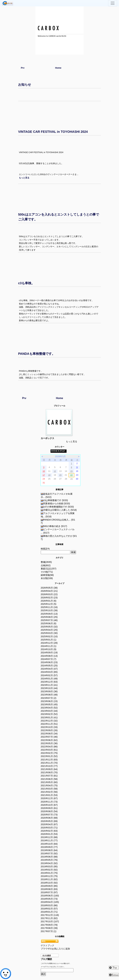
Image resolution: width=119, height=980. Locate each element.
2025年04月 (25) (49, 630)
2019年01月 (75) (49, 873)
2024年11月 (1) (49, 646)
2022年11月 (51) (49, 724)
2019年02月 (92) (49, 870)
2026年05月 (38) (49, 588)
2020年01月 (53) (49, 834)
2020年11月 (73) (49, 802)
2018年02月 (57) (49, 909)
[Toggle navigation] (113, 3)
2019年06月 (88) (49, 857)
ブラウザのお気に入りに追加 (55, 949)
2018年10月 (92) (49, 883)
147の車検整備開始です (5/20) (57, 507)
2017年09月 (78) (49, 925)
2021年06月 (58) (49, 779)
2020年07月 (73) (49, 815)
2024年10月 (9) (49, 649)
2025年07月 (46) (49, 620)
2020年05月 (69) (49, 821)
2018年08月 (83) (49, 889)
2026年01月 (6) (49, 601)
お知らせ (25, 85)
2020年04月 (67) (49, 824)
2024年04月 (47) (49, 669)
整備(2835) (46, 562)
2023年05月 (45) (49, 704)
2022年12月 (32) (49, 721)
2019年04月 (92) (49, 863)
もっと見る (72, 441)
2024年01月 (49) (49, 679)
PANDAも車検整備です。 (37, 354)
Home (58, 68)
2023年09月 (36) (49, 691)
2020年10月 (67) (49, 805)
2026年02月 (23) (49, 598)
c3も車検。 (26, 283)
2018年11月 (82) (49, 879)
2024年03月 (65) (49, 672)
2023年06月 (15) (49, 701)
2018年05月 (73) (49, 899)
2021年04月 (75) (49, 785)
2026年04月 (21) (49, 591)
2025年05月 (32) (49, 627)
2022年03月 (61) (49, 750)
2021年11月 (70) (49, 763)
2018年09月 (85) (49, 886)
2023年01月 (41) (49, 717)
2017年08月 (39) (49, 928)
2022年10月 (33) (49, 727)
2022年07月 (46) (49, 737)
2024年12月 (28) (49, 643)
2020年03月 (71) (49, 828)
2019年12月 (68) (49, 837)
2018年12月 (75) (49, 876)
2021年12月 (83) (49, 760)
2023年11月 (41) (49, 685)
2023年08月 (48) (49, 695)
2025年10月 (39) (49, 610)
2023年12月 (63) (49, 682)
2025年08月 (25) (49, 617)
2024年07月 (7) (49, 659)
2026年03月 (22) (49, 594)
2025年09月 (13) (49, 614)
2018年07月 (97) (49, 892)
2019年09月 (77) (49, 847)
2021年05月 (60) (49, 782)
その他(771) (47, 572)
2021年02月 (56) (49, 792)
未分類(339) (47, 578)
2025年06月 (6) (49, 623)
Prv (23, 68)
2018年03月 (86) (49, 905)
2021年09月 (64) (49, 769)
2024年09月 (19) (49, 653)
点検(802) (46, 565)
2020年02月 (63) (49, 831)
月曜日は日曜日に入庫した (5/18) (59, 510)
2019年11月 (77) (49, 840)
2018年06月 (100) (50, 896)
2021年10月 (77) (49, 766)
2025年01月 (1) (49, 640)
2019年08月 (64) (49, 850)
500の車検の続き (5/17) (54, 526)
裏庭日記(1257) (49, 569)
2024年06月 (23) (49, 662)
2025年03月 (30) (49, 633)
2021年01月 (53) (49, 795)
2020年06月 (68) (49, 818)
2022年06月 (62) (49, 740)
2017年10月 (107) (50, 921)
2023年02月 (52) (49, 714)
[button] (24, 178)
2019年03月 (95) (49, 867)
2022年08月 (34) (49, 734)
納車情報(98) (47, 575)
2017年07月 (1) (49, 931)
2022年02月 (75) (49, 753)
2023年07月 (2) (49, 698)
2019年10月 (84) (49, 844)
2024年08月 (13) (49, 656)
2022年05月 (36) (49, 743)
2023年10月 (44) (49, 688)
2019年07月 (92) (49, 853)
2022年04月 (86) (49, 747)
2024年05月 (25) (49, 666)
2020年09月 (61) (49, 808)
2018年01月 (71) (49, 912)
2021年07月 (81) (49, 776)
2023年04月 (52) (49, 708)
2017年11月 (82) (49, 918)
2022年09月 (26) (49, 730)
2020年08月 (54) (49, 811)
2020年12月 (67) (49, 798)
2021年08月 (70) (49, 772)
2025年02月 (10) (49, 636)
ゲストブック (47, 945)
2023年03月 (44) (49, 711)
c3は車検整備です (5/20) (54, 500)
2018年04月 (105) (50, 902)
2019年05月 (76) (49, 860)
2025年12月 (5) (49, 604)
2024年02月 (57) (49, 675)
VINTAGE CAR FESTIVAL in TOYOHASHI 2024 (53, 132)
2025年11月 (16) (49, 607)
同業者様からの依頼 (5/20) (55, 504)
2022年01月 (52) (49, 756)
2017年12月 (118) (50, 915)
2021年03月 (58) (49, 789)
